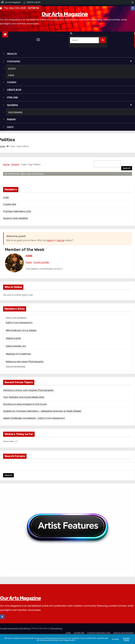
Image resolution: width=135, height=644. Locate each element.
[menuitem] (11, 2)
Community (70, 61)
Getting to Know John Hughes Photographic (28, 390)
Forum (11, 75)
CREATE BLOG (14, 90)
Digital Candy (13, 338)
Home (6, 164)
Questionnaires (15, 112)
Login (6, 197)
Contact (12, 82)
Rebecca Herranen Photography (25, 362)
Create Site (10, 204)
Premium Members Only (17, 211)
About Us (12, 54)
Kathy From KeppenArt (19, 323)
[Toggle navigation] (38, 39)
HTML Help (13, 97)
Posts (29, 262)
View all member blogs (16, 367)
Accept (115, 639)
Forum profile (41, 262)
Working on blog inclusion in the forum (25, 404)
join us (60, 240)
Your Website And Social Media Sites (24, 397)
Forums (15, 164)
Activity (12, 68)
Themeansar (56, 629)
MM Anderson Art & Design (21, 330)
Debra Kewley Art (16, 346)
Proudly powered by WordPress (15, 629)
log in (50, 240)
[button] (72, 34)
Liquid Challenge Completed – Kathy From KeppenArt (34, 418)
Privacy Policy (126, 639)
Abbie (29, 256)
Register (11, 119)
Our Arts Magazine (65, 14)
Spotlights (70, 105)
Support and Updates (15, 218)
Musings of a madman (18, 354)
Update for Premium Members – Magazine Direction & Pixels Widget (42, 411)
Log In (10, 127)
